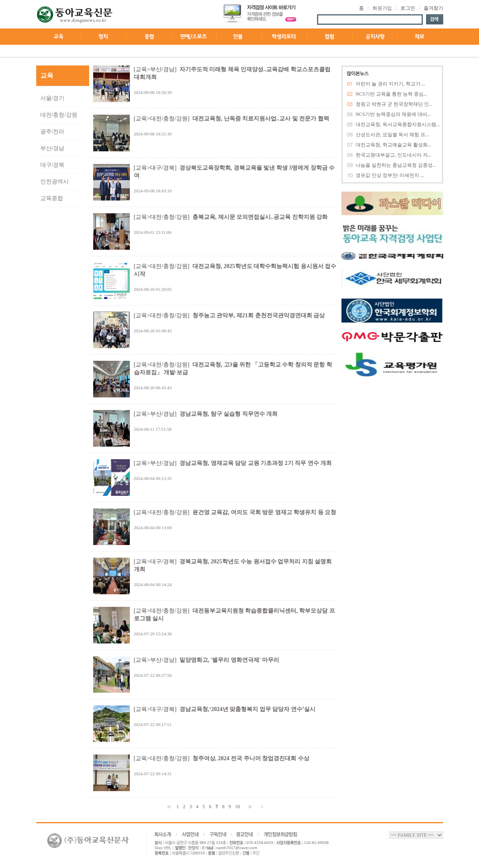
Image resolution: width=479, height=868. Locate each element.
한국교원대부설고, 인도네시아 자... (394, 155)
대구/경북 (52, 165)
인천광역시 (55, 182)
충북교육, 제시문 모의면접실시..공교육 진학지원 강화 (260, 217)
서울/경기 (52, 98)
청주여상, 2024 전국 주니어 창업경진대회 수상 (251, 758)
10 (238, 807)
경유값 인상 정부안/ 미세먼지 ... (390, 175)
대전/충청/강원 (59, 115)
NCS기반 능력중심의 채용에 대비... (393, 114)
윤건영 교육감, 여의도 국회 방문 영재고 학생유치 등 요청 (265, 512)
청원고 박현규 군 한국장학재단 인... (394, 104)
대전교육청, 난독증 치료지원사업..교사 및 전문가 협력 (261, 119)
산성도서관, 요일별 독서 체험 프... (392, 135)
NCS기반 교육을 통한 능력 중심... (392, 94)
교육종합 (52, 198)
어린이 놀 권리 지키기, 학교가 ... (390, 84)
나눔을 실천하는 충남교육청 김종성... (396, 165)
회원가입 (382, 8)
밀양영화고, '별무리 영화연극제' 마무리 (230, 660)
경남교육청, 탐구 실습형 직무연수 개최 (229, 414)
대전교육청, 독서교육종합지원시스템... (398, 124)
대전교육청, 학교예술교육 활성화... (394, 145)
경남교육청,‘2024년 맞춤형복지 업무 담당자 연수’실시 (248, 709)
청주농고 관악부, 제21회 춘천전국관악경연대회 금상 (259, 315)
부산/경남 (52, 148)
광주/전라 (52, 132)
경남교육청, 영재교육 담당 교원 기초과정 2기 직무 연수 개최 (256, 463)
